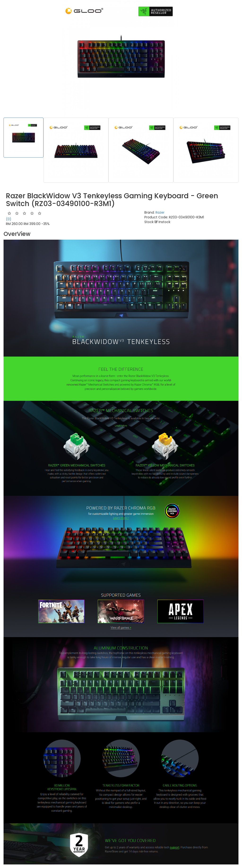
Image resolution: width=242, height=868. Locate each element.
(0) (9, 219)
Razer (160, 212)
